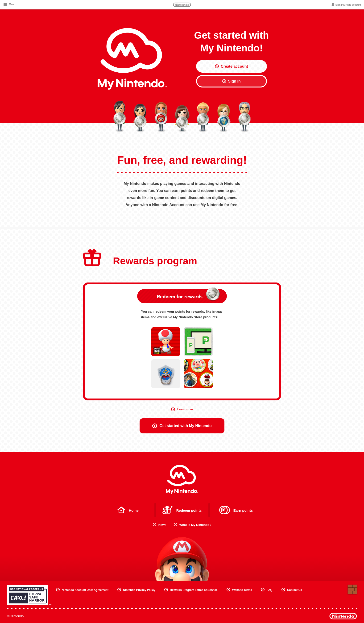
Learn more (182, 409)
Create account (232, 66)
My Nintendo (182, 479)
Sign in (231, 81)
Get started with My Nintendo (182, 426)
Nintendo (182, 5)
